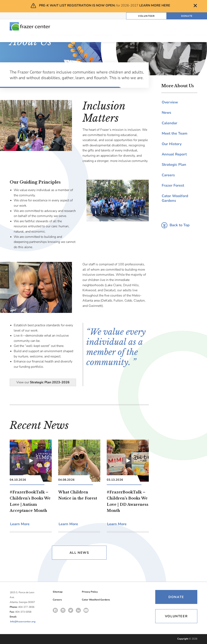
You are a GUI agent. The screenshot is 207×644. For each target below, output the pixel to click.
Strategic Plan (174, 165)
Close (195, 6)
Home (34, 35)
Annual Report (174, 154)
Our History (172, 144)
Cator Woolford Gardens (175, 198)
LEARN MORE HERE (155, 5)
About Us (128, 35)
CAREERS (169, 35)
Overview (170, 102)
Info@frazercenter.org (23, 622)
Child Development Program (66, 35)
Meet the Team (175, 133)
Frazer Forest (173, 185)
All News (79, 553)
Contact (148, 35)
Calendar (170, 123)
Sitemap (58, 592)
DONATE (16, 35)
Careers (168, 175)
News (166, 113)
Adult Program (103, 35)
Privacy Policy (90, 592)
